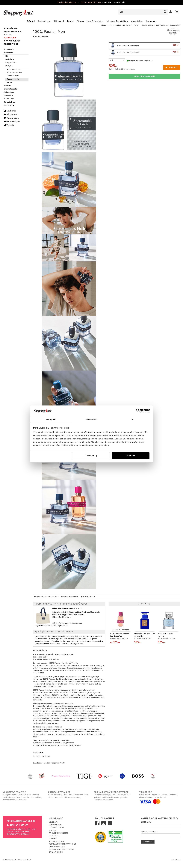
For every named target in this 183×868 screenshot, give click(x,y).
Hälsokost (59, 21)
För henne (9, 49)
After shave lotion (14, 73)
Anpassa (91, 456)
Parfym (137, 25)
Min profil (53, 822)
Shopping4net (107, 25)
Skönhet (31, 21)
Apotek (70, 21)
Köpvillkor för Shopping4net (62, 844)
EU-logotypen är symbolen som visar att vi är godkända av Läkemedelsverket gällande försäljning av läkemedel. (114, 796)
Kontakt (53, 830)
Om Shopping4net (57, 847)
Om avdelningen (12, 122)
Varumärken (137, 21)
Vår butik (9, 125)
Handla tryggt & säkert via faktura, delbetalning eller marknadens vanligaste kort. (160, 797)
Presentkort (11, 44)
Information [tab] (92, 419)
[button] (177, 12)
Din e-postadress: (149, 832)
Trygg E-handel (56, 852)
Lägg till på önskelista (46, 597)
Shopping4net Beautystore (61, 850)
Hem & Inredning (95, 21)
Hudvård (10, 59)
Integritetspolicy (57, 841)
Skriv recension (70, 597)
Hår (8, 56)
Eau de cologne (13, 76)
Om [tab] (132, 419)
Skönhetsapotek (11, 89)
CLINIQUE (9, 105)
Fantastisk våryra (67, 2)
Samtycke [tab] (51, 419)
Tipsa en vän (88, 597)
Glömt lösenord (57, 828)
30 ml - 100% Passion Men (144, 46)
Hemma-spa (9, 99)
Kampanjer (151, 21)
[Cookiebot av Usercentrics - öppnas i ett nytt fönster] (138, 411)
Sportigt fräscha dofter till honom (54, 632)
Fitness (80, 21)
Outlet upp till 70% (91, 2)
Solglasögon (9, 92)
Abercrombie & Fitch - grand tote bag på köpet (61, 604)
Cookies (53, 839)
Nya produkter (12, 41)
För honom (127, 25)
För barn (8, 86)
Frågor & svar (11, 115)
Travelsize (8, 96)
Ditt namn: (146, 822)
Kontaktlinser (44, 21)
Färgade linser (10, 102)
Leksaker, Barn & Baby (117, 21)
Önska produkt (11, 118)
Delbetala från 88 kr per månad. (122, 69)
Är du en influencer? (58, 833)
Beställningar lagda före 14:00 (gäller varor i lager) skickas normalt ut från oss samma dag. (69, 795)
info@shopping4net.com (18, 834)
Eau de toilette (148, 25)
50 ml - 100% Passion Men (144, 53)
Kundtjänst (10, 111)
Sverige (176, 860)
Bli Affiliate (54, 836)
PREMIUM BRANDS (13, 32)
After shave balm (14, 69)
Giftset (10, 82)
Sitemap (27, 860)
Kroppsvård (11, 63)
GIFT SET (8, 35)
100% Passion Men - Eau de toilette (168, 25)
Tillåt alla (131, 456)
